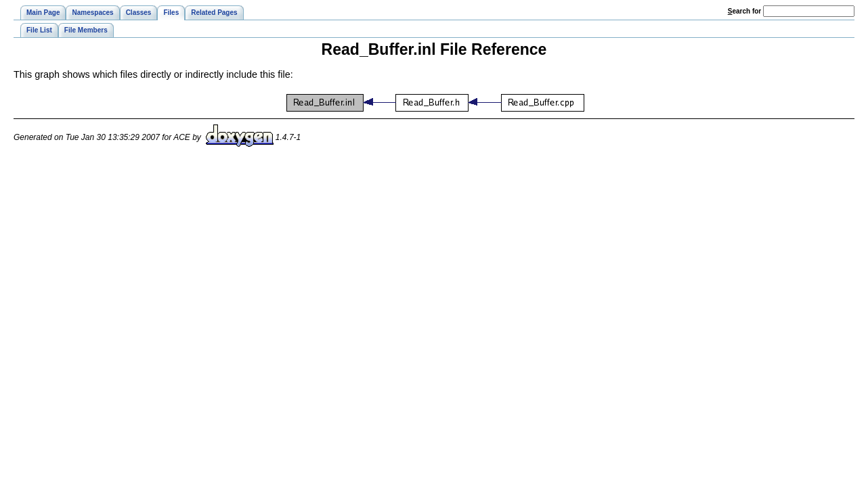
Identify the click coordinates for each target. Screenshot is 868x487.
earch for (744, 11)
